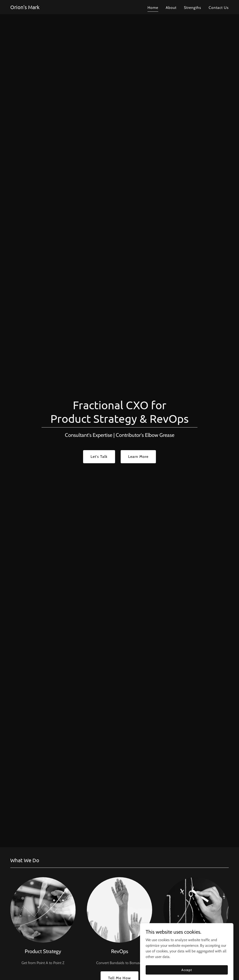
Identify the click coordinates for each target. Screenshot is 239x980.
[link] (25, 8)
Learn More (138, 457)
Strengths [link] (193, 8)
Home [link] (153, 8)
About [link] (171, 8)
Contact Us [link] (219, 8)
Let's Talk (99, 457)
